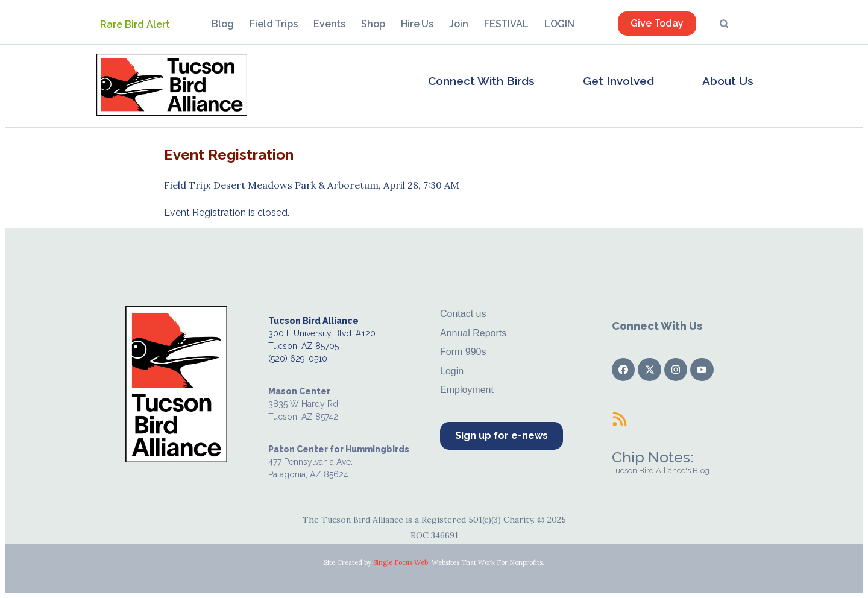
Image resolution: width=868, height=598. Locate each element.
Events (329, 24)
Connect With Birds (481, 81)
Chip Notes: (653, 457)
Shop (373, 24)
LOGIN (559, 24)
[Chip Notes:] (620, 419)
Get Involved (618, 81)
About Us (728, 81)
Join (459, 24)
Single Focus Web (401, 562)
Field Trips (274, 24)
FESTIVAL (506, 24)
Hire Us (417, 24)
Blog (223, 24)
